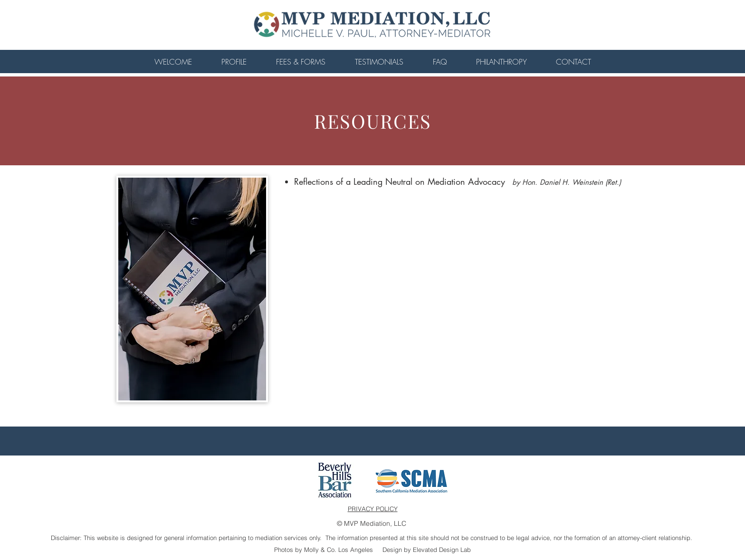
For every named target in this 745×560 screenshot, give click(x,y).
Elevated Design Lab (442, 550)
